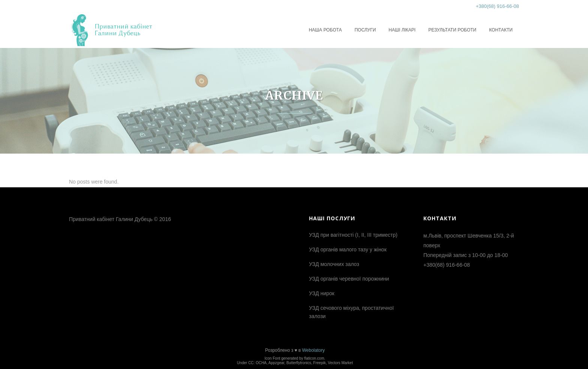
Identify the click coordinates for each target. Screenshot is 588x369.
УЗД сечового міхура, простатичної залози (351, 312)
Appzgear (276, 363)
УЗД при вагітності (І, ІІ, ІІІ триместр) (353, 235)
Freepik (319, 363)
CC (251, 363)
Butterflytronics (299, 363)
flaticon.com (314, 358)
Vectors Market (340, 363)
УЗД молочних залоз (334, 264)
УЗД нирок (322, 293)
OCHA (261, 363)
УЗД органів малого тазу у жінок (348, 249)
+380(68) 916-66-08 (497, 6)
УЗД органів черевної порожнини (349, 279)
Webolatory (313, 350)
